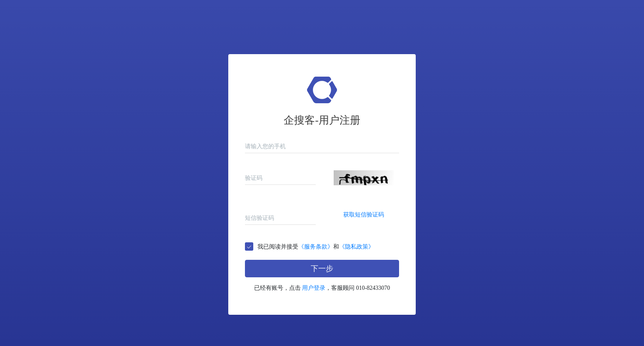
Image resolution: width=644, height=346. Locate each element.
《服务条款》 (316, 247)
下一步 (322, 269)
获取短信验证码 (364, 215)
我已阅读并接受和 (316, 247)
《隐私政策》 (357, 247)
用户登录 (314, 288)
